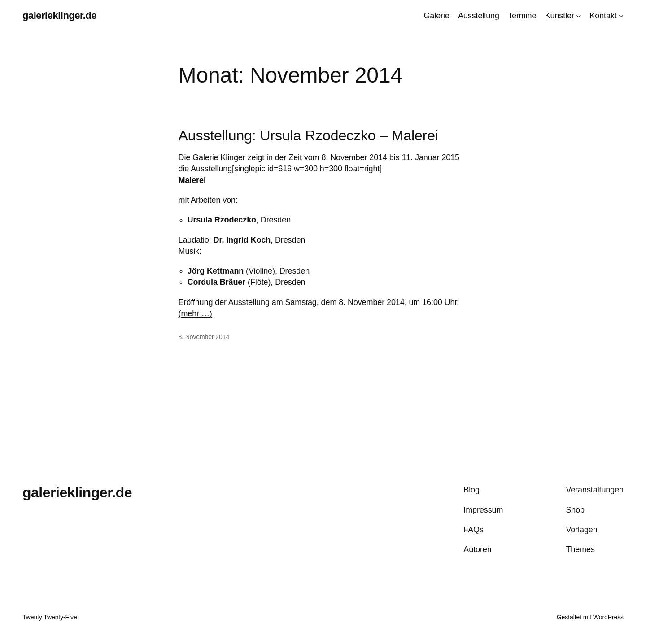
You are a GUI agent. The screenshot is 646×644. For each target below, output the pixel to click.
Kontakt (603, 16)
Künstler (560, 16)
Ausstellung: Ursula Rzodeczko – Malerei (308, 135)
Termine (522, 16)
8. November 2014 (204, 337)
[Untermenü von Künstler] (578, 16)
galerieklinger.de (59, 15)
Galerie (436, 16)
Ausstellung (479, 16)
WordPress (608, 617)
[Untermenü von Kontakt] (621, 16)
